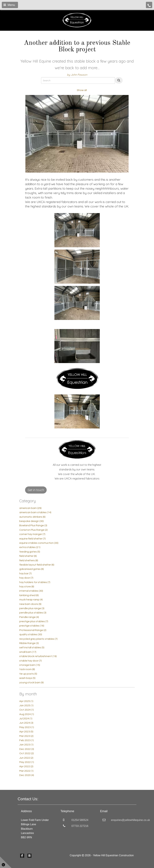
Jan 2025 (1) (26, 705)
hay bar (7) (25, 573)
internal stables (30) (31, 591)
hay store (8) (27, 587)
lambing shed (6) (29, 595)
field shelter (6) (28, 556)
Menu (9, 5)
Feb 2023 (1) (27, 740)
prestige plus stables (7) (34, 621)
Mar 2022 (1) (26, 771)
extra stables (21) (30, 547)
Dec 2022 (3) (27, 749)
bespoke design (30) (31, 521)
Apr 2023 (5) (26, 732)
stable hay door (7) (31, 661)
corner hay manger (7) (32, 534)
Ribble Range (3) (29, 643)
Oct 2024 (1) (27, 710)
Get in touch (36, 490)
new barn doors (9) (30, 604)
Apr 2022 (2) (26, 766)
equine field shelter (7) (32, 539)
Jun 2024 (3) (26, 723)
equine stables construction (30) (39, 543)
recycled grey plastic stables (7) (38, 639)
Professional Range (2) (33, 630)
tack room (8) (27, 669)
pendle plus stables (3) (33, 613)
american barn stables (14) (35, 512)
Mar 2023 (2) (26, 736)
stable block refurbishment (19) (38, 656)
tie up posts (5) (28, 674)
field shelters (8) (29, 560)
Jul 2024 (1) (26, 719)
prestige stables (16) (32, 626)
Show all (82, 90)
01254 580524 (80, 820)
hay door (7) (26, 578)
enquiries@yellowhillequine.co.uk (130, 820)
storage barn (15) (30, 665)
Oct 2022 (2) (27, 753)
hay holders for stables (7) (35, 582)
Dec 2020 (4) (27, 775)
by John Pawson (77, 75)
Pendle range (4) (29, 617)
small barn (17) (28, 652)
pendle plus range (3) (32, 608)
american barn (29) (30, 508)
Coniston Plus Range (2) (33, 530)
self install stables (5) (32, 647)
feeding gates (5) (30, 552)
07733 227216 (80, 826)
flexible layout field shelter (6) (37, 565)
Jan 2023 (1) (26, 745)
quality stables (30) (31, 634)
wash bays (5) (27, 678)
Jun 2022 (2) (26, 758)
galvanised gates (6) (32, 569)
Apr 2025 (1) (26, 701)
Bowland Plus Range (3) (33, 525)
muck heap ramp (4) (31, 600)
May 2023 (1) (27, 727)
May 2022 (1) (27, 762)
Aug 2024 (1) (27, 714)
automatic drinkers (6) (32, 517)
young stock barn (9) (31, 683)
